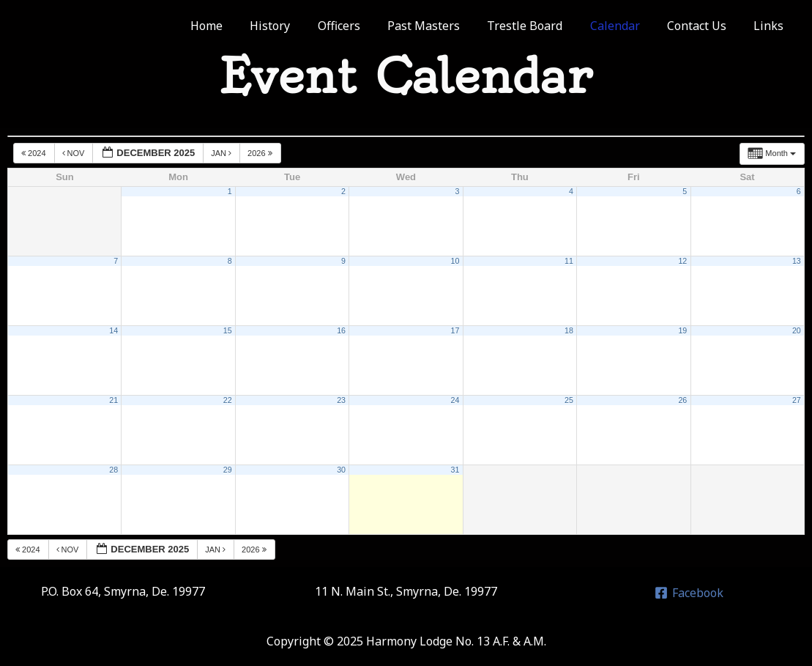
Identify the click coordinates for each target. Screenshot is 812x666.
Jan (222, 153)
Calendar (625, 26)
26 (682, 400)
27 (797, 400)
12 (682, 261)
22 (228, 400)
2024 (35, 153)
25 (569, 400)
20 (797, 330)
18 (569, 330)
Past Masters (441, 26)
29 (228, 470)
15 (228, 330)
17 (455, 330)
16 (341, 330)
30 (341, 470)
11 (569, 261)
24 (455, 400)
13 (797, 261)
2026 (261, 153)
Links (771, 26)
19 (682, 330)
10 (455, 261)
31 (455, 470)
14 (113, 330)
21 (113, 400)
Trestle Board (539, 26)
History (295, 26)
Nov (75, 153)
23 (341, 400)
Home (236, 26)
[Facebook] (689, 593)
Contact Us (703, 26)
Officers (360, 26)
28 (113, 470)
